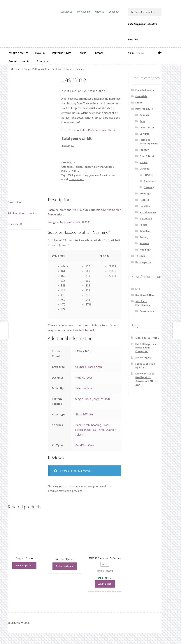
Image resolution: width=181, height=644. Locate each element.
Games (144, 162)
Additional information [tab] (22, 213)
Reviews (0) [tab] (15, 224)
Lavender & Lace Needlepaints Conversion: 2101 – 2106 (146, 379)
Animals (144, 115)
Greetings (145, 194)
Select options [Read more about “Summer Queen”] (65, 566)
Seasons (144, 243)
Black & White (84, 414)
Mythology (146, 218)
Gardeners (150, 181)
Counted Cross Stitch (89, 367)
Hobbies (144, 200)
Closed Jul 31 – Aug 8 (147, 338)
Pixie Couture (96, 130)
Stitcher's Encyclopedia (143, 303)
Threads (98, 53)
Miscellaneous (148, 212)
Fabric (82, 53)
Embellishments (19, 61)
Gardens (56, 69)
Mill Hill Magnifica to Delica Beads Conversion (147, 348)
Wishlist (99, 12)
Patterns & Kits (62, 53)
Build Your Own (85, 445)
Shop (27, 69)
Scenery (144, 237)
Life (138, 289)
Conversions (147, 311)
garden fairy (81, 175)
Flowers (68, 69)
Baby (142, 121)
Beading (96, 425)
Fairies (79, 167)
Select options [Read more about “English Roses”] (24, 565)
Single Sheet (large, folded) (93, 399)
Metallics (90, 430)
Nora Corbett (76, 179)
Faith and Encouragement (149, 142)
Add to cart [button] (105, 584)
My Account (84, 12)
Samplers (145, 231)
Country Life (147, 127)
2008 (70, 175)
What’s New (16, 53)
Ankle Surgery (143, 358)
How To (40, 53)
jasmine (94, 175)
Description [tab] (15, 202)
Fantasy (88, 167)
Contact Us (66, 12)
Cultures (144, 134)
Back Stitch (82, 425)
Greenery (149, 187)
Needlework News (145, 295)
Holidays (145, 206)
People (143, 225)
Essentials (43, 61)
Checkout (114, 12)
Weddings (145, 250)
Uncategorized (144, 262)
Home (18, 69)
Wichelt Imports (85, 330)
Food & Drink (147, 156)
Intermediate (84, 388)
